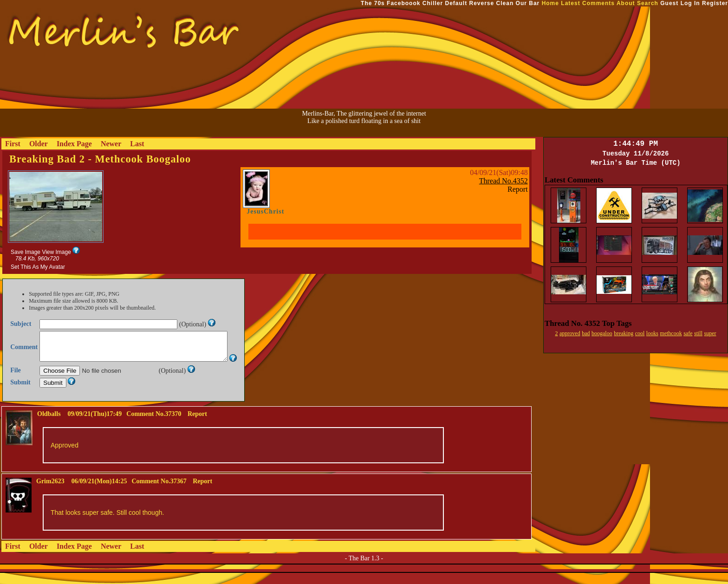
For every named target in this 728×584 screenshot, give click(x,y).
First (13, 144)
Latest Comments (588, 3)
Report (518, 189)
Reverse (482, 3)
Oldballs (49, 425)
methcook (671, 333)
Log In (690, 3)
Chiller (433, 3)
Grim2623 (50, 492)
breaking (624, 333)
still (698, 333)
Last (137, 144)
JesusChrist (265, 211)
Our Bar (528, 3)
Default (456, 3)
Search (648, 3)
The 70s (373, 3)
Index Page (74, 144)
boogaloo (602, 333)
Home (550, 3)
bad (586, 333)
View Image (56, 252)
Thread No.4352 (504, 181)
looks (652, 333)
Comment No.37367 (159, 492)
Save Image (26, 252)
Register (715, 3)
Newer (111, 144)
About (626, 3)
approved (570, 333)
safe (688, 333)
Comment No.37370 (154, 425)
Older (39, 144)
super (710, 333)
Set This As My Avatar (38, 267)
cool (640, 333)
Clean (505, 3)
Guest (669, 3)
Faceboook (403, 3)
